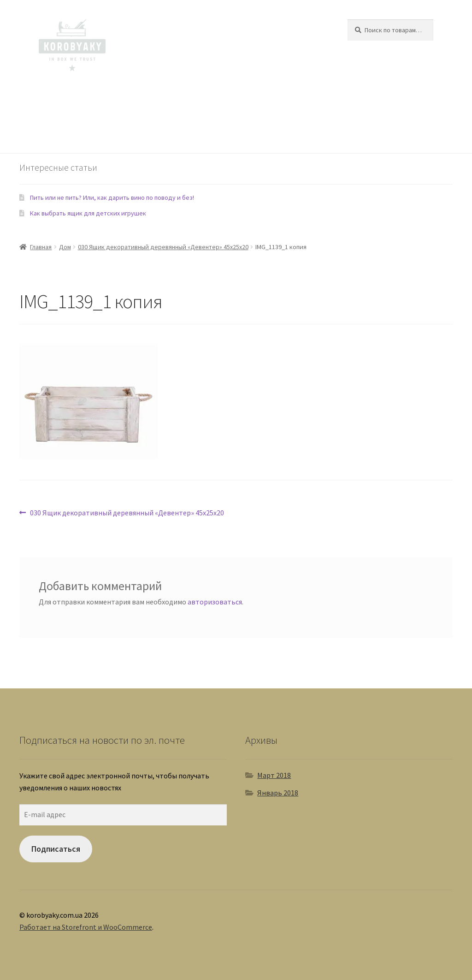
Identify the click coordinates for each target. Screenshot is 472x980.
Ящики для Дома (62, 99)
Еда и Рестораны (219, 99)
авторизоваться (215, 602)
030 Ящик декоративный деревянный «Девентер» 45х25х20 (163, 247)
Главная (41, 247)
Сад (176, 99)
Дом (65, 247)
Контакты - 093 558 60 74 (75, 135)
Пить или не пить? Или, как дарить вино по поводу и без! (112, 197)
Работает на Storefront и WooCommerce (86, 927)
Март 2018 (274, 775)
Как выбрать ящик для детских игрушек (88, 213)
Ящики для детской (130, 99)
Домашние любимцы (289, 99)
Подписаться (56, 849)
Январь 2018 (278, 793)
